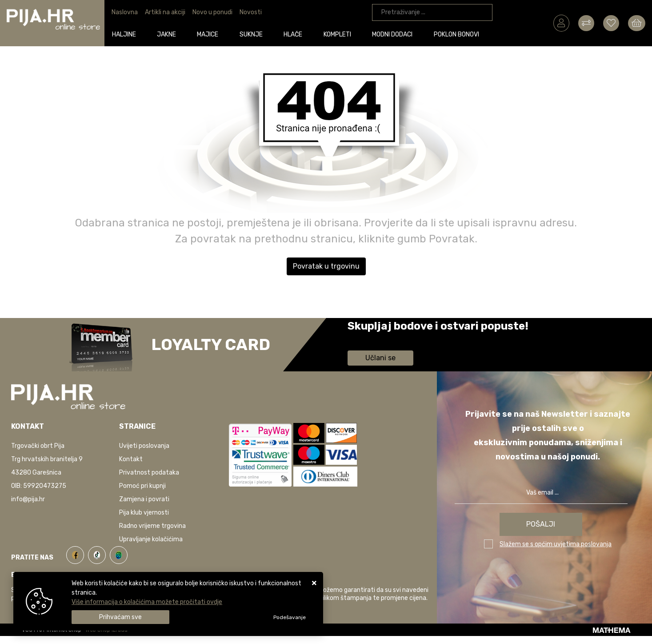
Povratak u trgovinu (326, 266)
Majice (211, 34)
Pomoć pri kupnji (142, 486)
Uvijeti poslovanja (144, 446)
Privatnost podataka (149, 473)
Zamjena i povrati (144, 499)
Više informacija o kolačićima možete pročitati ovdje (147, 602)
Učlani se (380, 358)
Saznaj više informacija (381, 339)
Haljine (127, 34)
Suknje (254, 34)
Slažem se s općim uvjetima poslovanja (556, 544)
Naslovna (125, 12)
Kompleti (340, 34)
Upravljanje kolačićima (151, 539)
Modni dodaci (395, 34)
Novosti (251, 12)
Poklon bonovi (459, 34)
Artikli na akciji (165, 12)
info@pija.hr (28, 499)
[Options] (290, 617)
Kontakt (131, 459)
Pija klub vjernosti (144, 513)
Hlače (296, 34)
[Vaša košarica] (637, 23)
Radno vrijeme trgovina (152, 526)
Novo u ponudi (212, 12)
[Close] (120, 617)
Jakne (170, 34)
